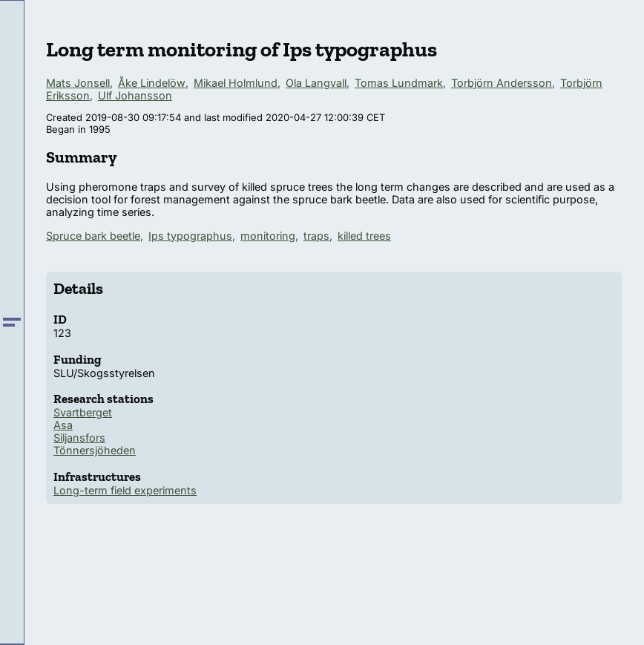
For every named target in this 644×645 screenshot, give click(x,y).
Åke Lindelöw (152, 83)
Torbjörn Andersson (502, 83)
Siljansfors (79, 438)
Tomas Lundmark (399, 83)
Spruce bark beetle (93, 236)
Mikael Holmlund (236, 83)
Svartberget (83, 412)
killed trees (364, 236)
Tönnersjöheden (95, 450)
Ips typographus (190, 236)
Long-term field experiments (125, 490)
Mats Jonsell (78, 83)
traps (316, 236)
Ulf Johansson (135, 95)
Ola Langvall (316, 83)
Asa (63, 425)
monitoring (268, 236)
